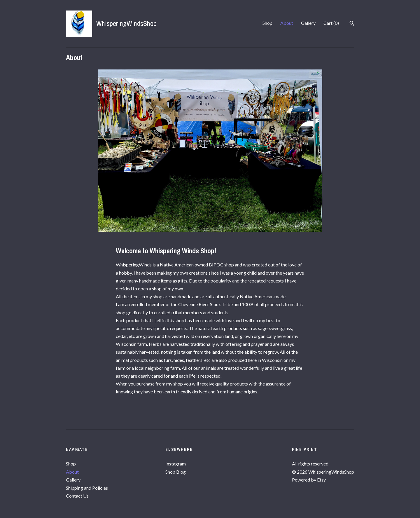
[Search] (352, 24)
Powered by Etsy (309, 480)
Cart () (331, 23)
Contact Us (77, 496)
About (287, 23)
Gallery (308, 23)
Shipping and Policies (87, 488)
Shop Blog (176, 472)
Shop (267, 23)
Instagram (176, 464)
